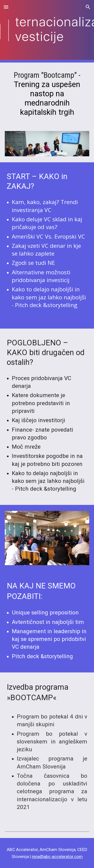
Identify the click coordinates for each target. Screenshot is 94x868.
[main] (47, 94)
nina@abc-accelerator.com (57, 856)
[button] (6, 7)
